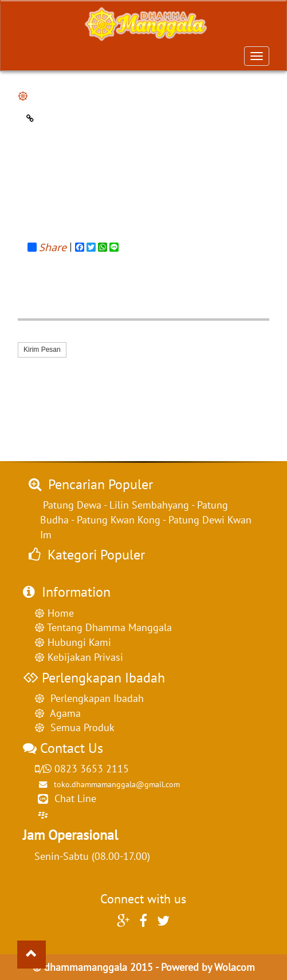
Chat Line (75, 798)
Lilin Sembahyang (149, 505)
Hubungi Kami (78, 642)
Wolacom (235, 967)
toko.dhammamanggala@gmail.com (107, 784)
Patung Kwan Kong (119, 520)
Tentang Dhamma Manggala (108, 627)
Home (59, 613)
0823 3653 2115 (82, 769)
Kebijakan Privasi (84, 657)
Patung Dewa (72, 505)
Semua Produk (80, 727)
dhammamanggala (86, 967)
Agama (63, 713)
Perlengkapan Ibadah (94, 698)
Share (47, 247)
